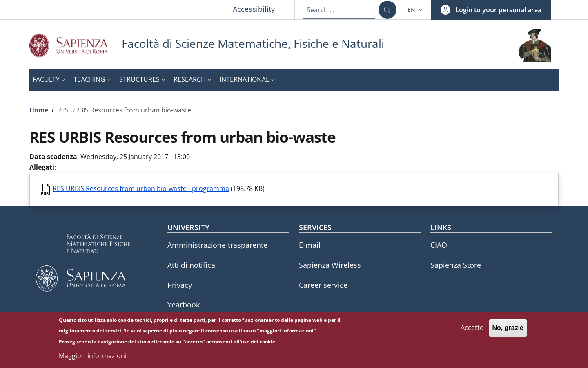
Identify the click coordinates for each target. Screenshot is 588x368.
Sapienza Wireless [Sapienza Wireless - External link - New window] (330, 265)
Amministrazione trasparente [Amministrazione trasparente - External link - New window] (217, 245)
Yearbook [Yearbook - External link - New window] (184, 305)
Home (39, 110)
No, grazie (508, 331)
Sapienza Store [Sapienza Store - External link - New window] (456, 265)
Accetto (472, 331)
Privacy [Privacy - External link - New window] (180, 285)
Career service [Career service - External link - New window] (323, 285)
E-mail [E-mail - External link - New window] (310, 245)
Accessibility (254, 9)
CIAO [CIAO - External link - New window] (439, 245)
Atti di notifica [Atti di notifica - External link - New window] (191, 265)
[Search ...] (388, 10)
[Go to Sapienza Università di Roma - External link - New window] (76, 45)
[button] (416, 10)
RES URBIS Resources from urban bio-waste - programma (141, 188)
